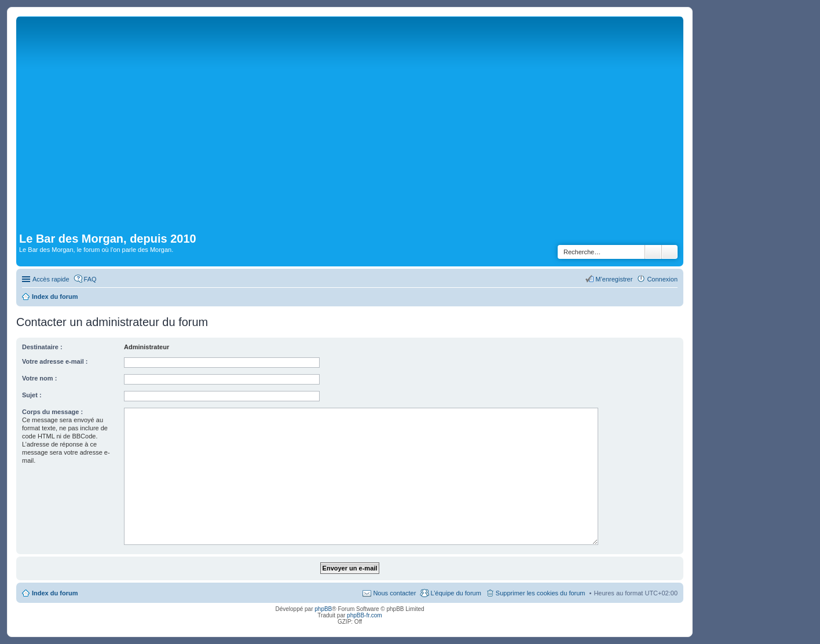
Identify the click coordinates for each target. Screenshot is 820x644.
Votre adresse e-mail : (55, 361)
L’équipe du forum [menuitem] (455, 593)
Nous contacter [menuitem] (394, 593)
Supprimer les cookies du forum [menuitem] (541, 593)
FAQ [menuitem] (90, 279)
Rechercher (653, 252)
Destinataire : (42, 347)
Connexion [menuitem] (662, 279)
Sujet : (32, 395)
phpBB (323, 609)
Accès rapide (51, 279)
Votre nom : (39, 378)
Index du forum (55, 593)
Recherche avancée (670, 252)
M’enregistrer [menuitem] (614, 279)
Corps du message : (52, 412)
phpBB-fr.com (365, 615)
